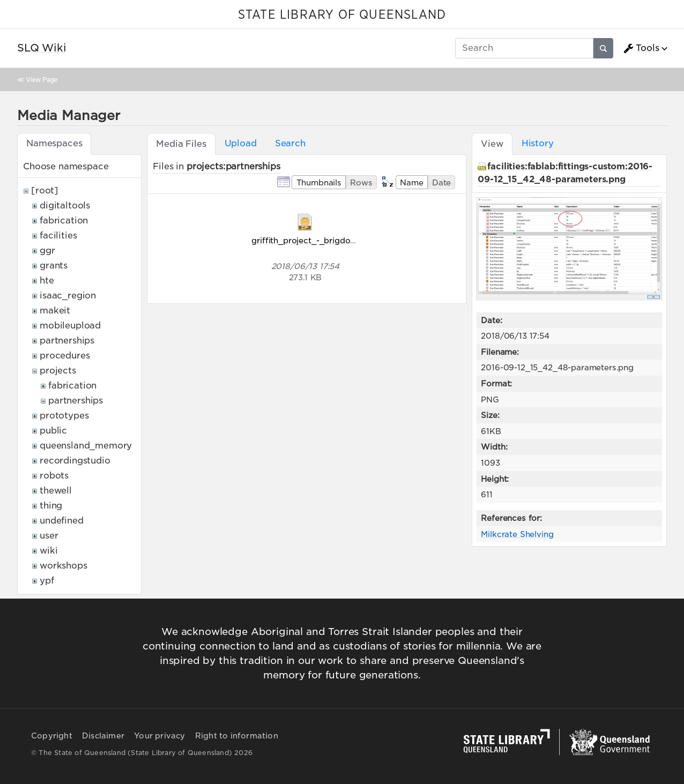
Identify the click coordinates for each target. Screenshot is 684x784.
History (538, 143)
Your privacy (159, 736)
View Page (42, 80)
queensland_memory (86, 446)
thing (51, 506)
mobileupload (70, 326)
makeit (55, 311)
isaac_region (68, 296)
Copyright (52, 736)
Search (290, 143)
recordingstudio (75, 461)
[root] (45, 191)
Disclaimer (103, 736)
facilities (58, 236)
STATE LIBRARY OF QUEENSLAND (342, 15)
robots (54, 476)
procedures (65, 356)
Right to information (237, 736)
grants (54, 266)
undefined (62, 521)
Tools (641, 48)
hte (47, 281)
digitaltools (65, 206)
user (49, 536)
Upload (241, 143)
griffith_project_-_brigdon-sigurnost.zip (330, 240)
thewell (56, 491)
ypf (47, 581)
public (53, 431)
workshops (64, 566)
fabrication (64, 221)
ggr (47, 251)
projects (58, 371)
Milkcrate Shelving (517, 534)
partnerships (67, 341)
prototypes (64, 416)
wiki (49, 551)
